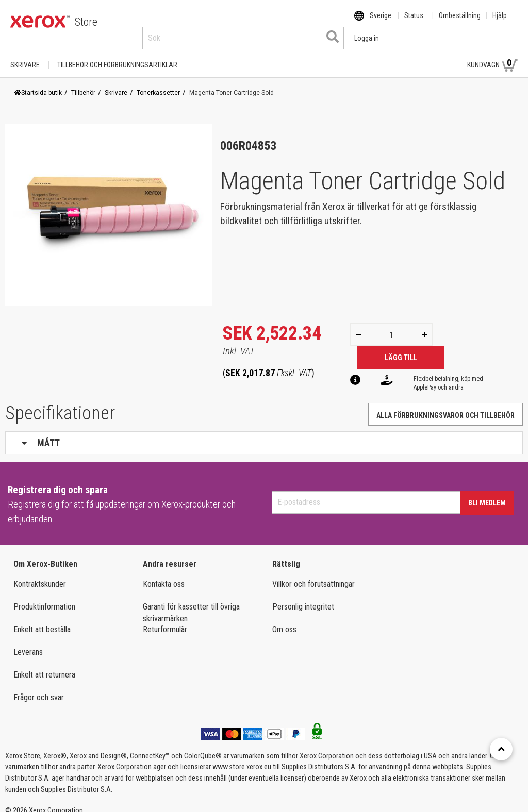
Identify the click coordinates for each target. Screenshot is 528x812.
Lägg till (401, 348)
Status (414, 22)
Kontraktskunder (40, 574)
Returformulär (165, 620)
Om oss (284, 620)
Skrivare (25, 55)
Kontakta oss (164, 574)
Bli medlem (487, 493)
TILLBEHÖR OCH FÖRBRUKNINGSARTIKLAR (117, 55)
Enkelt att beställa (42, 620)
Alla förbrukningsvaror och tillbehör (445, 405)
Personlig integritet (303, 597)
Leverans (28, 642)
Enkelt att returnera (44, 665)
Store (86, 22)
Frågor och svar (39, 688)
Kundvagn (492, 55)
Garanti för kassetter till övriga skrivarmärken (191, 603)
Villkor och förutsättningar (313, 574)
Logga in (436, 55)
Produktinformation (44, 597)
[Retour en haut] (501, 749)
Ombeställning (460, 22)
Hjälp (500, 22)
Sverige (381, 22)
